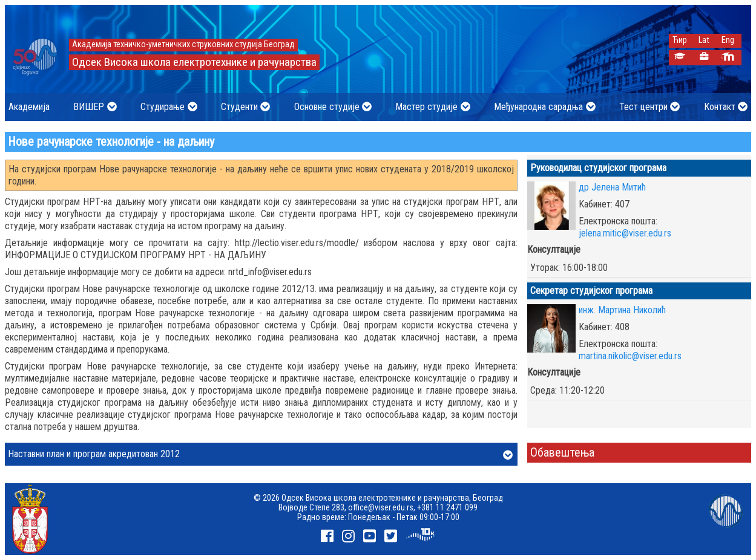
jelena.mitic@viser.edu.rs (625, 233)
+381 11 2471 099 (447, 507)
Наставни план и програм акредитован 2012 (260, 455)
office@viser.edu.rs (381, 507)
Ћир (680, 40)
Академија (29, 107)
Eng (728, 40)
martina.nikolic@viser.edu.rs (630, 356)
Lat (704, 40)
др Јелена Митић (612, 187)
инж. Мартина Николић (622, 310)
